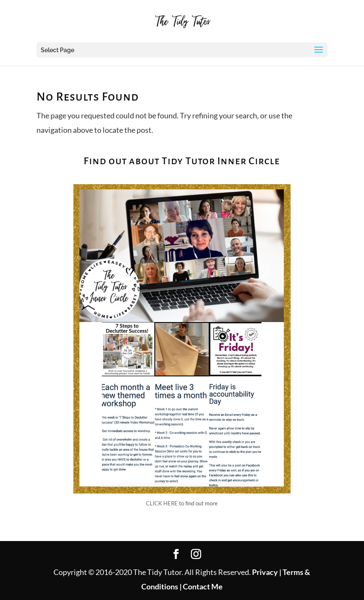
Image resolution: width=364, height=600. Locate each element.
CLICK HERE (162, 503)
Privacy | (267, 572)
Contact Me (202, 586)
